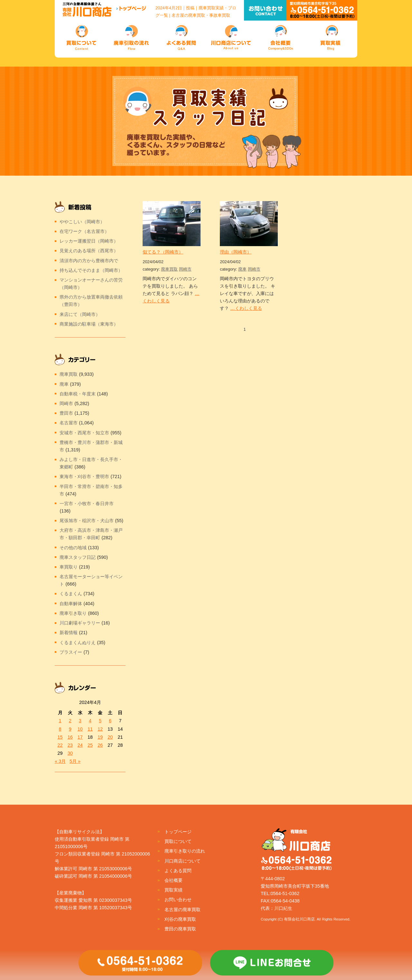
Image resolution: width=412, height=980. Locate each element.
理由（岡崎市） (236, 252)
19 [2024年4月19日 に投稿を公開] (100, 737)
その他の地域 (73, 548)
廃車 (242, 269)
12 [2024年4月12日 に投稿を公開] (100, 729)
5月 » (75, 761)
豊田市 (66, 413)
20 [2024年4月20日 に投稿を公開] (110, 737)
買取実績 (173, 890)
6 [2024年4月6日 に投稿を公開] (110, 721)
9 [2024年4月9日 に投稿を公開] (70, 729)
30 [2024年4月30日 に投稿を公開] (70, 753)
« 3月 (60, 761)
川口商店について (183, 861)
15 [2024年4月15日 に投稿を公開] (60, 737)
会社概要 (173, 880)
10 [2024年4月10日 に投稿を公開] (80, 729)
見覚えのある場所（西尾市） (89, 251)
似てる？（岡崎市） (163, 252)
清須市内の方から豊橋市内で (89, 261)
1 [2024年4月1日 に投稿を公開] (60, 721)
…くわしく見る (246, 308)
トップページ (178, 832)
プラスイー (71, 652)
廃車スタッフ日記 (78, 557)
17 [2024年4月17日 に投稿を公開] (80, 737)
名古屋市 (69, 423)
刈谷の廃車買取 (180, 919)
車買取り (69, 567)
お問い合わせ (178, 900)
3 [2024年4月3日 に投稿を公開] (80, 721)
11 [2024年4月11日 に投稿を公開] (90, 729)
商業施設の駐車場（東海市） (89, 324)
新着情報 (69, 633)
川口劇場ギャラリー (80, 623)
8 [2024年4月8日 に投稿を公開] (60, 729)
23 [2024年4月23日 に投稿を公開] (70, 745)
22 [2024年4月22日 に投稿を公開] (60, 745)
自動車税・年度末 (78, 394)
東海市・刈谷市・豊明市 (84, 476)
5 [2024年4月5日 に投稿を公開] (100, 721)
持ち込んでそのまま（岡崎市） (91, 270)
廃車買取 (169, 269)
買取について (178, 841)
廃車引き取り (73, 613)
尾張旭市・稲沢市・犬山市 (87, 521)
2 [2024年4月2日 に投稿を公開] (70, 721)
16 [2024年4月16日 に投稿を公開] (70, 737)
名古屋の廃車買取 (183, 910)
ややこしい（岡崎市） (82, 222)
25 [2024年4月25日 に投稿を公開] (90, 745)
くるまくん (71, 594)
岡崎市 (185, 269)
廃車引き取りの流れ (185, 851)
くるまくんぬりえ (78, 643)
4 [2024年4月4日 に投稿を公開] (90, 721)
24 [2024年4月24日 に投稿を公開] (80, 745)
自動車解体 (71, 604)
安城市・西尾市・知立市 (84, 433)
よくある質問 (178, 871)
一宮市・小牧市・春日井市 (87, 504)
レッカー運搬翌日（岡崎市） (89, 241)
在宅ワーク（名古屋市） (84, 231)
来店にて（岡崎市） (80, 314)
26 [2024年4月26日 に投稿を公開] (100, 745)
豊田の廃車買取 (180, 929)
